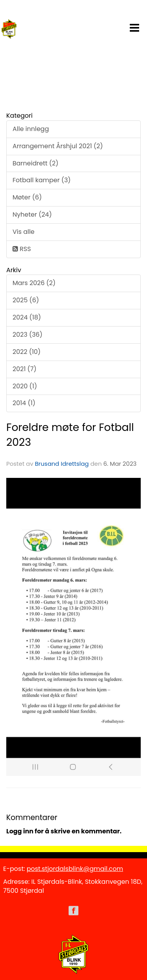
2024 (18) (27, 317)
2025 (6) (26, 300)
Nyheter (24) (32, 214)
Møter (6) (27, 197)
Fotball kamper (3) (42, 180)
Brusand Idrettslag (62, 464)
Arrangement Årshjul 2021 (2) (58, 146)
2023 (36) (27, 335)
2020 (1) (25, 386)
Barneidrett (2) (35, 163)
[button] (134, 26)
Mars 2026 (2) (34, 283)
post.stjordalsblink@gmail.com (75, 869)
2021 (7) (24, 369)
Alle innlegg (31, 129)
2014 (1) (24, 403)
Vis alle (24, 232)
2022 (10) (27, 352)
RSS (22, 249)
